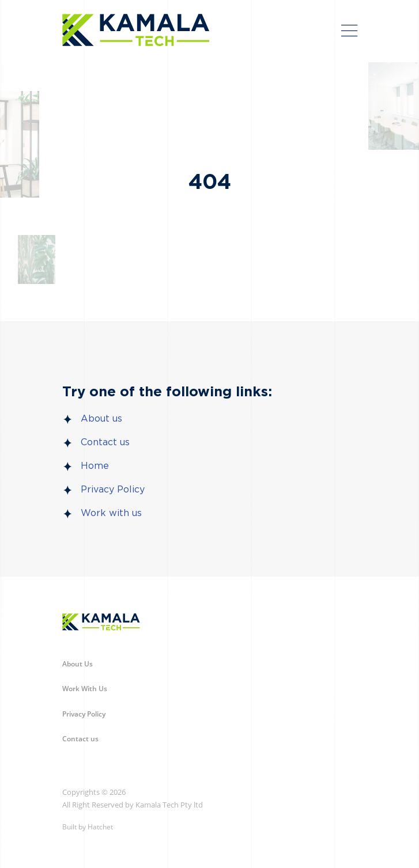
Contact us (105, 442)
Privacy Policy (113, 490)
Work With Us (85, 689)
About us (101, 419)
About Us (78, 664)
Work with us (111, 513)
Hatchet (100, 827)
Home (95, 466)
